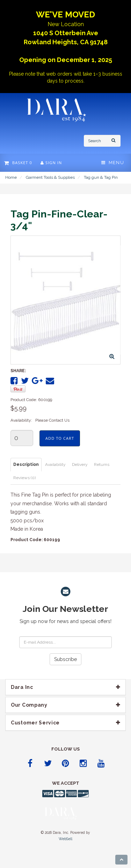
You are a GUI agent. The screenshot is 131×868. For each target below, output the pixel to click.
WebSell (65, 839)
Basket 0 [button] (18, 163)
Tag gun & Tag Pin (101, 177)
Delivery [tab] (80, 464)
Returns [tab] (102, 464)
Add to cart (60, 438)
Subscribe (65, 659)
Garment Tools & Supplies (50, 177)
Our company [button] (29, 705)
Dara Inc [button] (22, 687)
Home (11, 177)
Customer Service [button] (35, 723)
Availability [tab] (55, 464)
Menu (113, 163)
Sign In (51, 163)
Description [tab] (26, 464)
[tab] (65, 687)
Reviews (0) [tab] (24, 478)
